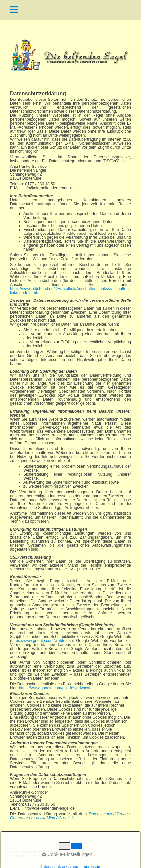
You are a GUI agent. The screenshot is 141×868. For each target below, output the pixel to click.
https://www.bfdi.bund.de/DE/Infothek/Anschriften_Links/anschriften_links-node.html (70, 291)
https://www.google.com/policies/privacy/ (55, 688)
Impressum (41, 856)
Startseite (18, 856)
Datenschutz (66, 856)
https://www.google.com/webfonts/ (41, 641)
